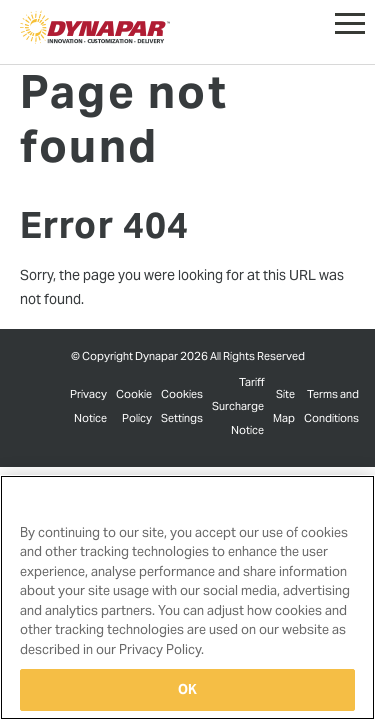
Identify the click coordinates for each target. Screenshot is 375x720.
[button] (350, 19)
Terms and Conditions (331, 406)
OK (187, 689)
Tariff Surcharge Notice (238, 406)
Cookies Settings (182, 406)
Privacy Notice (88, 406)
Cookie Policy (134, 406)
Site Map (284, 406)
